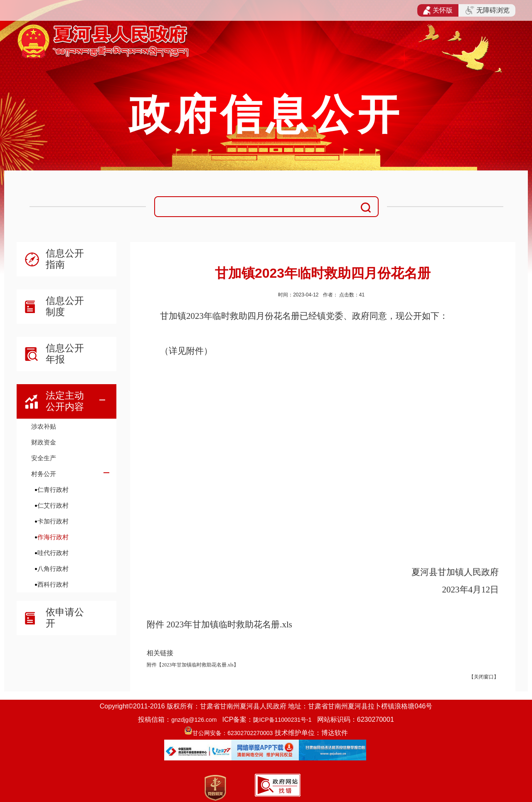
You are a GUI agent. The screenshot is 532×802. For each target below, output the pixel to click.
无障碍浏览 (488, 10)
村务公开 (44, 474)
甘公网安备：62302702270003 (233, 733)
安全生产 (44, 458)
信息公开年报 (65, 354)
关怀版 (438, 10)
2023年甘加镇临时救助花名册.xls (229, 624)
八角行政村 (53, 569)
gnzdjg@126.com (194, 720)
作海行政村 (53, 537)
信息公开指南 (65, 259)
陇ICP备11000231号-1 (282, 720)
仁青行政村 (53, 490)
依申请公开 (65, 618)
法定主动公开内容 (65, 401)
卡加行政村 (53, 521)
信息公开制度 (65, 306)
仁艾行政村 (53, 505)
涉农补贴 (44, 426)
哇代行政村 (53, 553)
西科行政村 (53, 584)
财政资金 (44, 442)
